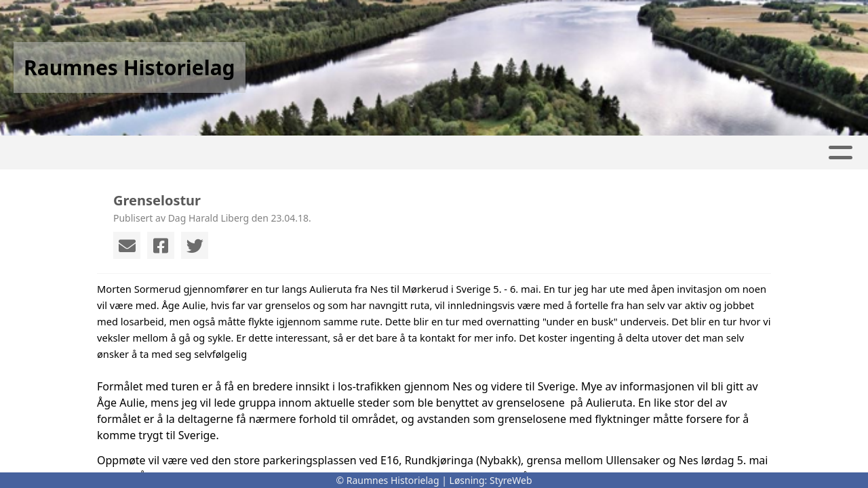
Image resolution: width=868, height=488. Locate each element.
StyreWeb (511, 480)
